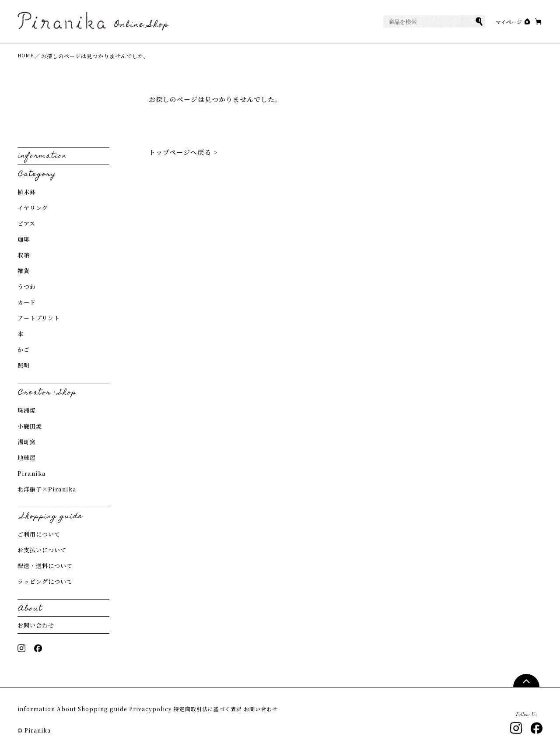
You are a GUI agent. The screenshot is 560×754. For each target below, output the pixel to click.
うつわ (27, 287)
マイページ (491, 22)
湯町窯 (27, 443)
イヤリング (33, 209)
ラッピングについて (45, 582)
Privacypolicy (193, 710)
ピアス (26, 224)
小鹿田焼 (30, 427)
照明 (24, 366)
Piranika (32, 474)
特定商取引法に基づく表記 (266, 710)
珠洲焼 (27, 411)
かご (24, 350)
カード (27, 303)
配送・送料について (45, 566)
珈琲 (24, 240)
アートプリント (39, 319)
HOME (27, 57)
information (37, 710)
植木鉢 (27, 193)
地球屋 (27, 458)
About (80, 710)
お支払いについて (42, 551)
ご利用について (39, 535)
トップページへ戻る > (183, 153)
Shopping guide (130, 710)
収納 (24, 256)
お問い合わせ (36, 626)
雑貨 (24, 272)
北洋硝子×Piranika (47, 490)
